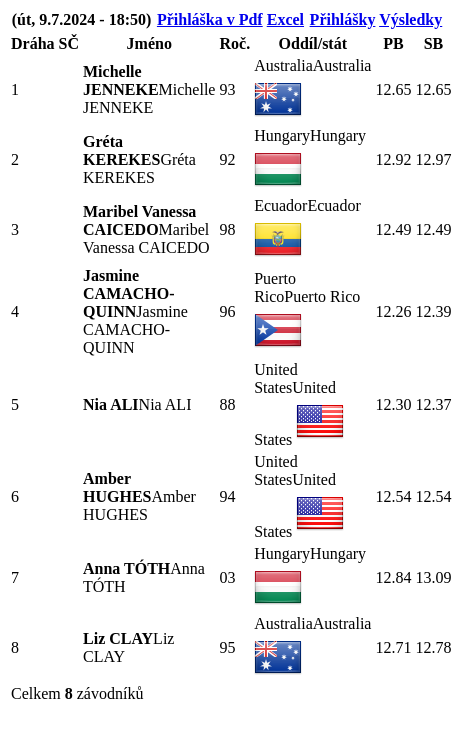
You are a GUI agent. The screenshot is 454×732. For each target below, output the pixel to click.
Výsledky (410, 19)
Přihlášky (343, 19)
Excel (285, 19)
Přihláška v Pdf (210, 19)
